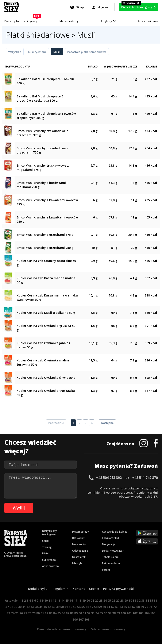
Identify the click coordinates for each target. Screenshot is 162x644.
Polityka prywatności (119, 589)
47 (49, 607)
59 (100, 607)
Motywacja (109, 544)
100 (123, 613)
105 (153, 613)
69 (142, 607)
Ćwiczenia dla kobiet (115, 532)
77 (25, 613)
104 (147, 613)
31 (135, 600)
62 (113, 607)
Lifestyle (77, 563)
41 (24, 607)
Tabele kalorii (110, 557)
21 (92, 600)
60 (104, 607)
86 (63, 613)
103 (141, 613)
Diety (45, 553)
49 (58, 607)
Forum (106, 570)
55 (83, 607)
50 (62, 607)
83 (51, 613)
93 (93, 613)
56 (87, 607)
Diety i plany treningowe (49, 533)
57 (92, 607)
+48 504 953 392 (109, 478)
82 (46, 613)
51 (66, 607)
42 (28, 607)
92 (89, 613)
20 (88, 600)
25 (109, 600)
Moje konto (79, 544)
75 (17, 613)
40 (20, 607)
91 (84, 613)
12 (54, 600)
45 (41, 607)
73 (8, 613)
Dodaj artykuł (38, 589)
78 (30, 613)
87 (67, 613)
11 (50, 600)
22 (97, 600)
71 (151, 607)
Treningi (47, 547)
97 (110, 613)
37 (7, 607)
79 (34, 613)
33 (143, 600)
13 (59, 600)
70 (146, 607)
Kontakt (79, 589)
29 (126, 600)
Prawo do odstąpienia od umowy (62, 629)
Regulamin (60, 589)
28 (122, 600)
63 (117, 607)
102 (135, 613)
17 (76, 600)
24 (105, 600)
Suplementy (49, 560)
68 (138, 607)
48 (54, 607)
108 (87, 619)
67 (134, 607)
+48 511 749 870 (145, 478)
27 (118, 600)
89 (76, 613)
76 (21, 613)
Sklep (45, 541)
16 (71, 600)
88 (72, 613)
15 (67, 600)
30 (130, 600)
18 (80, 600)
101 (129, 613)
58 (96, 607)
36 (156, 600)
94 (97, 613)
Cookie (94, 589)
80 (38, 613)
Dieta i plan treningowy (22, 20)
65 (125, 607)
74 (13, 613)
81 (42, 613)
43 (32, 607)
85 (59, 613)
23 (101, 600)
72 (155, 607)
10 (46, 600)
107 (81, 619)
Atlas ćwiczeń (148, 21)
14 (63, 600)
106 (75, 619)
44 (37, 607)
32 (139, 600)
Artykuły (108, 21)
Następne (107, 423)
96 (105, 613)
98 (114, 613)
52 (70, 607)
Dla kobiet (78, 538)
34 (147, 600)
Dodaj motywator (113, 551)
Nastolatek (79, 557)
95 (101, 613)
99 (118, 613)
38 (11, 607)
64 (121, 607)
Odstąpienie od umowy (108, 629)
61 (108, 607)
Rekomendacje (111, 563)
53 (75, 607)
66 (130, 607)
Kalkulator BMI (111, 538)
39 (16, 607)
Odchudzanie (80, 551)
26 (113, 600)
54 (79, 607)
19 (84, 600)
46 (45, 607)
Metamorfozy (69, 21)
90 (80, 613)
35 (151, 600)
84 (55, 613)
